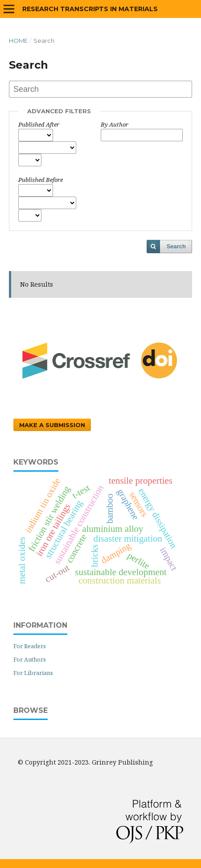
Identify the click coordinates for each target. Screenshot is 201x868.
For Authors (30, 659)
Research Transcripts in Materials (90, 9)
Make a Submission (52, 425)
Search (176, 246)
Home (18, 41)
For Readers (30, 646)
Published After (39, 124)
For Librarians (33, 673)
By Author (115, 124)
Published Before (41, 180)
